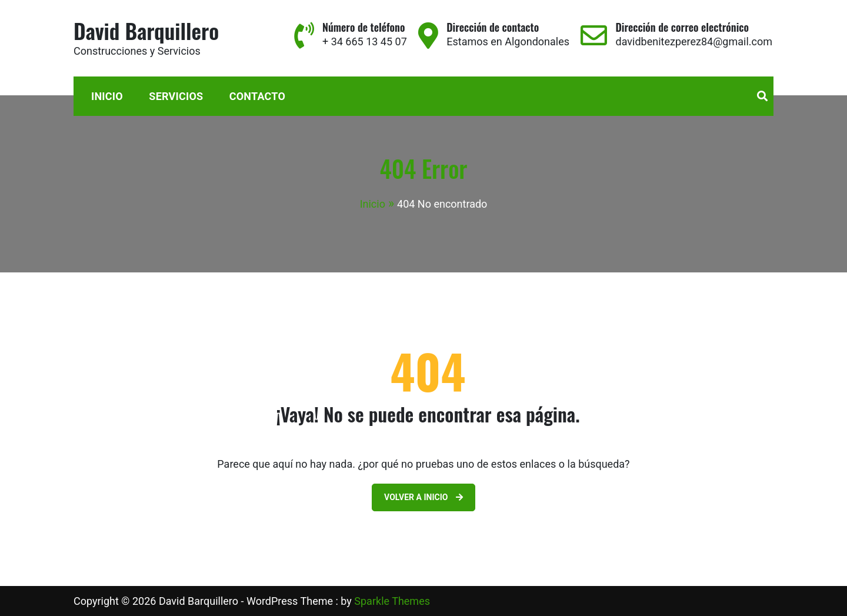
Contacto (257, 96)
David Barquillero (146, 30)
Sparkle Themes (392, 601)
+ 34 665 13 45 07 (365, 41)
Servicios (176, 96)
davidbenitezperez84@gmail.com (694, 41)
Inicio (107, 96)
